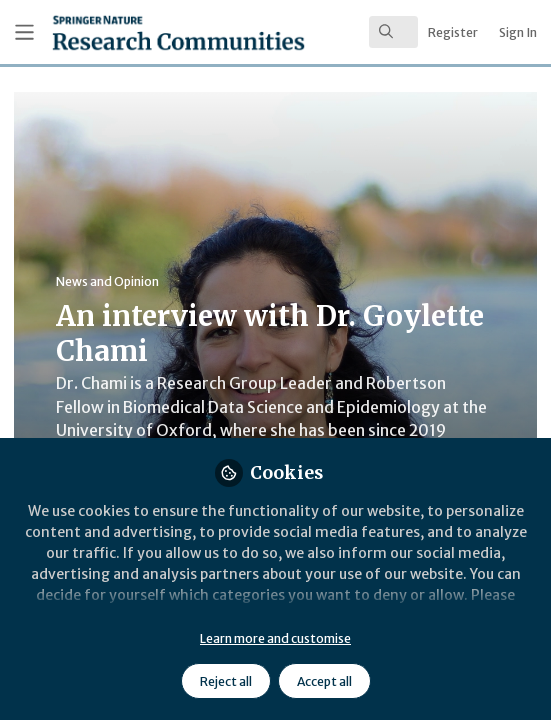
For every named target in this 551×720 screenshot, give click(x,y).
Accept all (324, 681)
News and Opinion (107, 281)
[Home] (125, 32)
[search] (393, 32)
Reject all (226, 681)
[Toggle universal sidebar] (24, 32)
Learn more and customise (275, 638)
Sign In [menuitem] (518, 32)
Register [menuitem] (453, 32)
